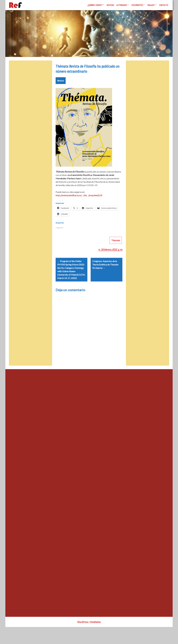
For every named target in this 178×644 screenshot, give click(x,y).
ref (121, 263)
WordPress (83, 639)
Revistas (61, 91)
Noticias (110, 5)
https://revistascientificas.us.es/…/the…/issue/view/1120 (79, 206)
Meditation (95, 639)
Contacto (164, 5)
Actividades (122, 5)
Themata (116, 254)
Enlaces (151, 5)
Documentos (137, 5)
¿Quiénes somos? (95, 5)
